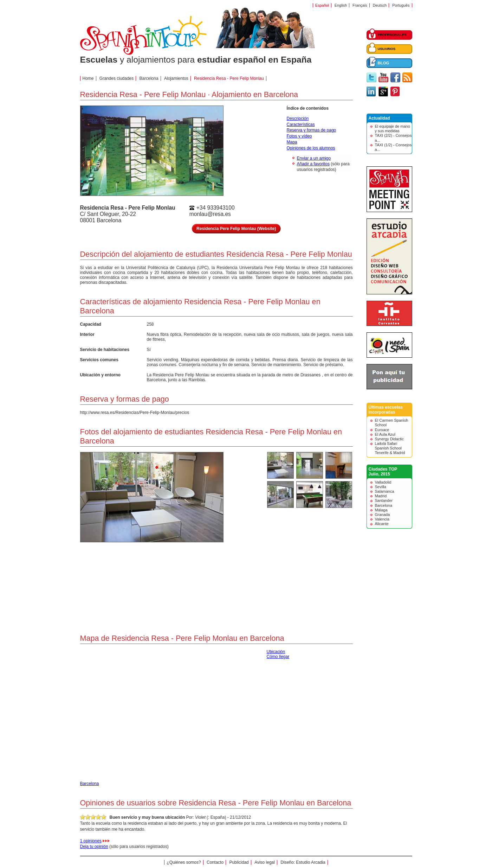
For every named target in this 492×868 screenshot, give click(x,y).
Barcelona (149, 78)
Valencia (382, 519)
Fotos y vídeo (299, 136)
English (341, 5)
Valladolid (383, 482)
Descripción (298, 119)
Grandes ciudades (116, 78)
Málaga (381, 510)
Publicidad (239, 862)
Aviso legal (265, 862)
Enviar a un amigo (314, 158)
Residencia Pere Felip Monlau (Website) (236, 229)
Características (301, 125)
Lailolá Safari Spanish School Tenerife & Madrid (390, 448)
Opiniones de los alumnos (311, 148)
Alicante (382, 524)
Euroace (382, 430)
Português (401, 5)
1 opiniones (91, 841)
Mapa (292, 142)
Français (360, 5)
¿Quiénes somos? (184, 862)
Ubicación (276, 652)
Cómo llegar (278, 657)
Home (88, 78)
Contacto (215, 862)
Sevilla (381, 487)
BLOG (384, 63)
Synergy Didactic (390, 439)
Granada (383, 515)
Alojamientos (176, 78)
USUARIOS (387, 49)
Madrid (381, 496)
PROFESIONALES (392, 35)
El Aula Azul (385, 434)
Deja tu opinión (94, 847)
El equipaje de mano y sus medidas (393, 129)
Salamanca (385, 491)
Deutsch (380, 5)
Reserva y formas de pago (312, 130)
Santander (384, 500)
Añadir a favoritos (313, 164)
